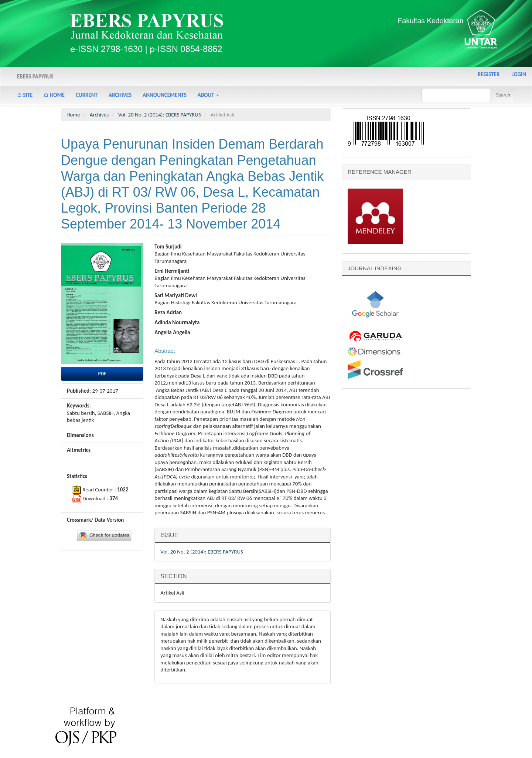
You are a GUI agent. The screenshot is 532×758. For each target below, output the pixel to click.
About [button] (208, 95)
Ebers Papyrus (35, 77)
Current (87, 95)
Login (519, 74)
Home (73, 115)
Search (503, 95)
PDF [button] (102, 374)
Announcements (165, 95)
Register (489, 74)
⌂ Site (25, 95)
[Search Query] (456, 95)
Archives (120, 95)
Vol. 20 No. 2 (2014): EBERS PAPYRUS (160, 115)
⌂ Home (54, 95)
